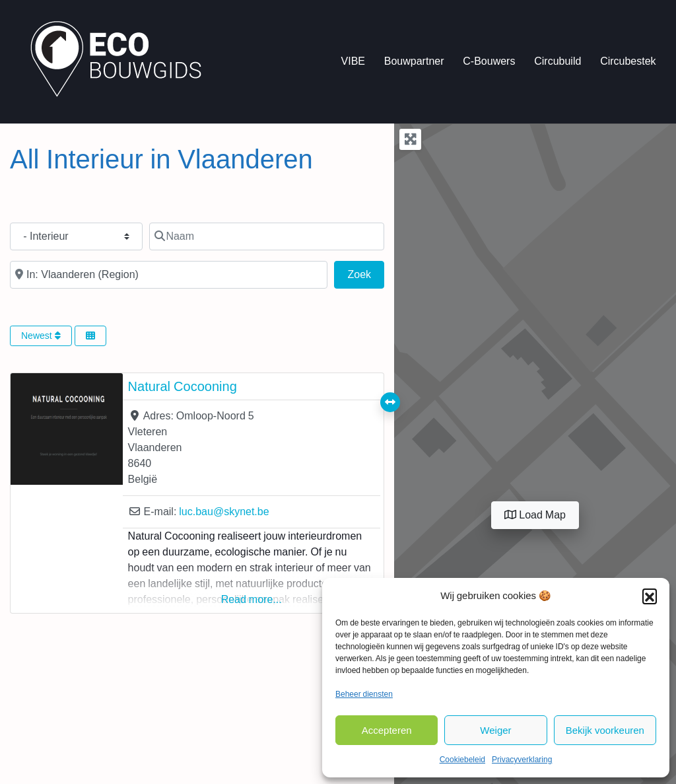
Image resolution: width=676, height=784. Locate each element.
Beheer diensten (364, 694)
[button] (650, 596)
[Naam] (267, 236)
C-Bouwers (489, 61)
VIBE (353, 61)
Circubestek (628, 61)
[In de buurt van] (169, 275)
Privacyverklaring (522, 760)
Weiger (495, 730)
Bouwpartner (414, 61)
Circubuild (558, 61)
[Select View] (90, 336)
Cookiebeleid (462, 760)
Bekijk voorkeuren (605, 730)
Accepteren (387, 730)
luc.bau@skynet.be (224, 512)
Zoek (366, 273)
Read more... (252, 599)
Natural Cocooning (183, 386)
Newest (41, 336)
